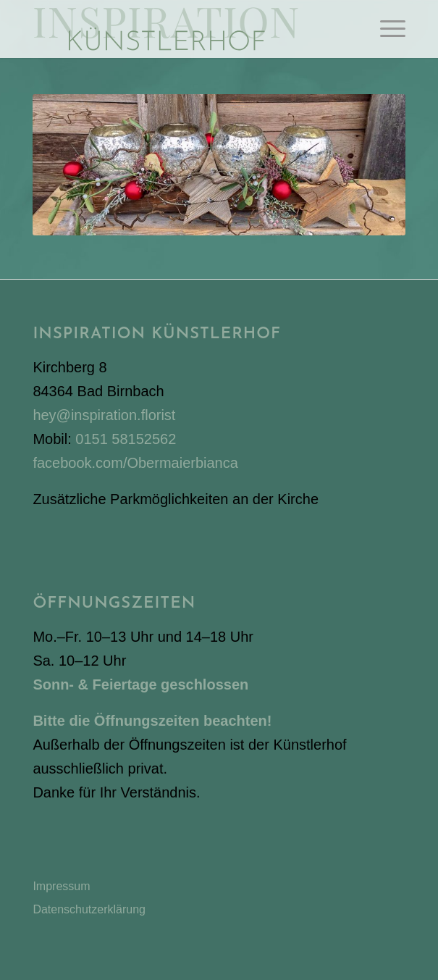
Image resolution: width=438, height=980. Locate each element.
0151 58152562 (126, 439)
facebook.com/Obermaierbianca (135, 463)
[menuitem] (386, 29)
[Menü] (386, 29)
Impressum (61, 886)
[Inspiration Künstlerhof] (181, 29)
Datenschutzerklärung (89, 909)
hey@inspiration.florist (104, 415)
